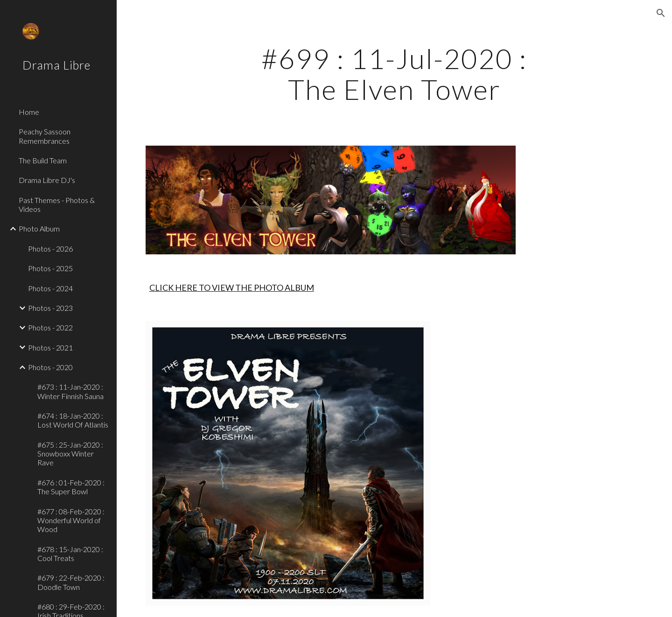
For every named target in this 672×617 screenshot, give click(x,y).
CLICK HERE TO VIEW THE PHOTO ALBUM (232, 287)
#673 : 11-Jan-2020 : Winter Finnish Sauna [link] (70, 391)
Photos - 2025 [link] (50, 268)
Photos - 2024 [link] (50, 288)
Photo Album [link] (39, 228)
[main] (394, 74)
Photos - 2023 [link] (50, 308)
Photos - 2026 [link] (50, 249)
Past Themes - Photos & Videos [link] (57, 204)
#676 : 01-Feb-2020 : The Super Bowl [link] (71, 487)
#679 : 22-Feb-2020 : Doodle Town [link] (71, 582)
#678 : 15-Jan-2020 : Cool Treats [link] (70, 554)
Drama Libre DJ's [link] (47, 180)
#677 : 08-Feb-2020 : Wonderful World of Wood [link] (71, 520)
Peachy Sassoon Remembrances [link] (45, 136)
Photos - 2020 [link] (50, 367)
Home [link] (29, 112)
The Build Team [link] (43, 160)
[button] (661, 13)
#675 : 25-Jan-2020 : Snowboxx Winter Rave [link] (70, 454)
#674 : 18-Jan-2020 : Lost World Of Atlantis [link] (73, 420)
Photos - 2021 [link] (50, 347)
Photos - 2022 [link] (50, 327)
